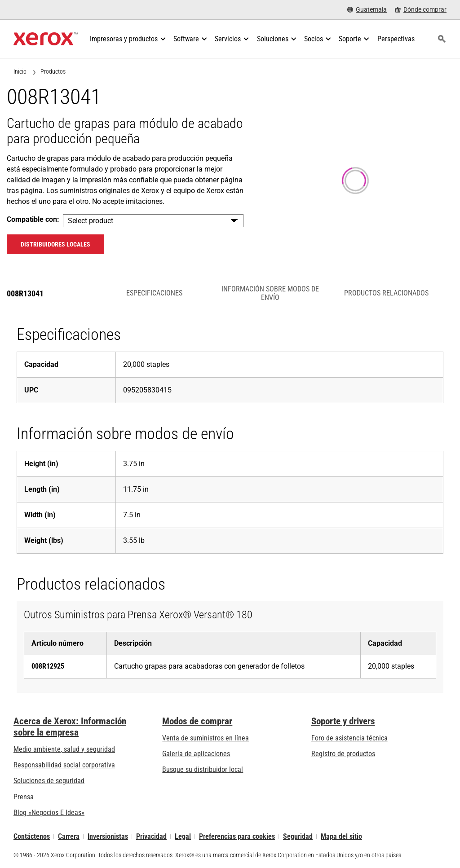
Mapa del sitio (341, 837)
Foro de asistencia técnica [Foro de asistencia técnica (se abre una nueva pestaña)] (349, 738)
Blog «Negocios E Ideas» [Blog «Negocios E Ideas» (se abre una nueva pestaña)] (49, 813)
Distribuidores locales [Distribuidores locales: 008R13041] (55, 244)
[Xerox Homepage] (46, 39)
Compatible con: (33, 219)
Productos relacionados (386, 293)
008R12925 (48, 666)
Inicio (20, 71)
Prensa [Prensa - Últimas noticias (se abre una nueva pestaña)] (24, 797)
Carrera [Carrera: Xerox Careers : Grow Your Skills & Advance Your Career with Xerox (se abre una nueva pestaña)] (69, 837)
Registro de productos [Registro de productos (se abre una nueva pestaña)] (343, 754)
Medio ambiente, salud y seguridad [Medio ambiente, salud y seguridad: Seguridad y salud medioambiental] (64, 749)
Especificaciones (154, 293)
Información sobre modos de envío (270, 293)
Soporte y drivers (343, 721)
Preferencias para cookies (237, 837)
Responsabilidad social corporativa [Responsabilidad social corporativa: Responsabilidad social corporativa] (64, 765)
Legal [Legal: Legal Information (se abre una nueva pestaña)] (183, 837)
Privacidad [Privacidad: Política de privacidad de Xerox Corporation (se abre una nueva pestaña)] (151, 837)
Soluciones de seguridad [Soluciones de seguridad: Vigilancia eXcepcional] (49, 781)
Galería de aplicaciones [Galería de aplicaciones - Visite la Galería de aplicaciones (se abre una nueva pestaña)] (196, 754)
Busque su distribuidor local (203, 769)
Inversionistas (108, 837)
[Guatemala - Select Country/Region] (367, 10)
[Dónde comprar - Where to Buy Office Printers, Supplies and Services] (421, 10)
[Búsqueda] (442, 39)
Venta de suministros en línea (206, 738)
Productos (53, 71)
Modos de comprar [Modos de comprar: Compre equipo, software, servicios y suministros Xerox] (197, 721)
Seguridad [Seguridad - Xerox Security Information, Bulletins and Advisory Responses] (298, 837)
